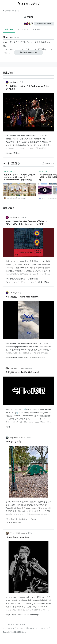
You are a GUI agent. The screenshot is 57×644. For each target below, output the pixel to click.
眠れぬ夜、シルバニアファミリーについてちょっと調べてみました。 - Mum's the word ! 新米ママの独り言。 (19, 177)
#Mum (33, 519)
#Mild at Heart (11, 358)
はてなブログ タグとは (11, 628)
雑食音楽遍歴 (14, 217)
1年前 (19, 293)
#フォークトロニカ (29, 282)
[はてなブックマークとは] (19, 163)
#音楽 (40, 282)
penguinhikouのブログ (17, 438)
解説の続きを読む (29, 52)
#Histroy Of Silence (38, 358)
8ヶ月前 (20, 82)
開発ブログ (30, 628)
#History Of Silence (13, 153)
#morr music (23, 358)
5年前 (29, 438)
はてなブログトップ (43, 628)
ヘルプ (23, 628)
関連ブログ (37, 30)
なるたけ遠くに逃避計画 (18, 368)
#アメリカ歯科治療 (13, 522)
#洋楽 (8, 615)
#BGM (47, 282)
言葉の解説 (9, 30)
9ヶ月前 (23, 217)
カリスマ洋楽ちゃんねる (18, 533)
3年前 (30, 368)
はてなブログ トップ (11, 11)
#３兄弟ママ (24, 519)
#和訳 (14, 615)
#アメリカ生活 (12, 519)
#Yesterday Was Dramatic (16, 279)
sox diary (13, 82)
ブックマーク (9, 172)
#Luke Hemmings (32, 615)
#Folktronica (33, 279)
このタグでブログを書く (44, 24)
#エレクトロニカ (12, 282)
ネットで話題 (23, 30)
